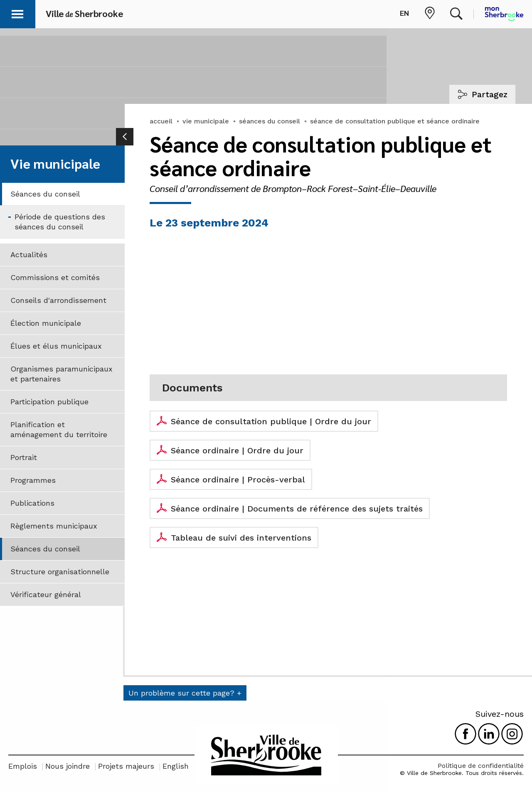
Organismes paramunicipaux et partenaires (62, 374)
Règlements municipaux (54, 526)
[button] (17, 13)
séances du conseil (270, 121)
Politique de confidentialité (481, 766)
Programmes (33, 480)
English (176, 766)
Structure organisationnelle (60, 572)
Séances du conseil (45, 194)
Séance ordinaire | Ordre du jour (237, 450)
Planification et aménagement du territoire (59, 429)
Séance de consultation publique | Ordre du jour (271, 421)
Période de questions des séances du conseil (60, 222)
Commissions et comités (55, 277)
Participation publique (49, 402)
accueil (161, 121)
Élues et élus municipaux (56, 346)
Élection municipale (46, 323)
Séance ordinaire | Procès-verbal (238, 480)
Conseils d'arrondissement (58, 300)
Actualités (29, 255)
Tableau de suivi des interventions (241, 538)
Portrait (24, 457)
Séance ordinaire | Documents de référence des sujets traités (297, 509)
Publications (32, 503)
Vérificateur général (46, 594)
